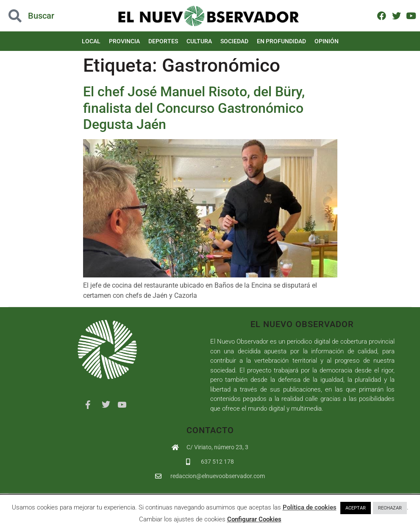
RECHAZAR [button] (390, 508)
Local (91, 41)
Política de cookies (310, 507)
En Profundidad (281, 41)
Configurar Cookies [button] (254, 519)
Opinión (327, 41)
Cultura (199, 41)
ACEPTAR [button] (356, 508)
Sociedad (234, 41)
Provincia (124, 41)
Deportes (163, 41)
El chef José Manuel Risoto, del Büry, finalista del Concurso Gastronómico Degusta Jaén (194, 108)
